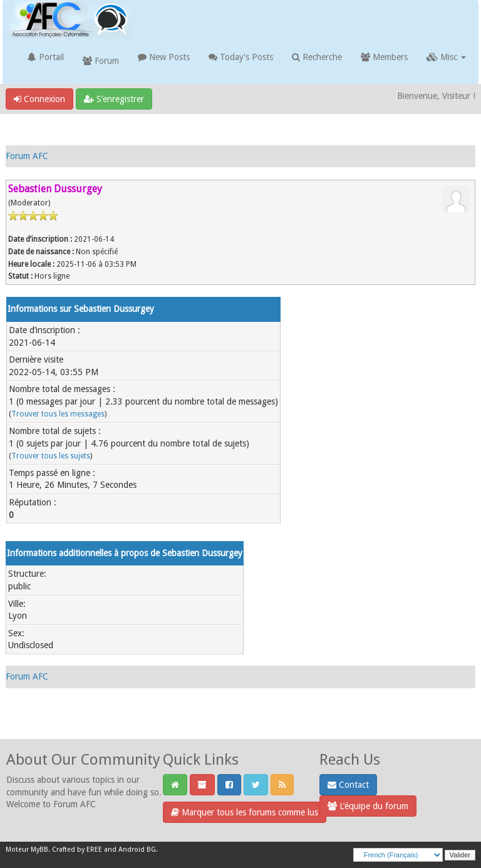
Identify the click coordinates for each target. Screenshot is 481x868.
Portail (46, 57)
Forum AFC (27, 156)
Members (384, 57)
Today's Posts (241, 57)
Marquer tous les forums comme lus (245, 812)
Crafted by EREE (77, 850)
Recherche (317, 57)
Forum (101, 61)
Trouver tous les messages (58, 414)
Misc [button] (446, 57)
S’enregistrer (114, 99)
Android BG (137, 850)
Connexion (39, 99)
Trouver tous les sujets (51, 456)
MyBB (39, 850)
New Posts (164, 57)
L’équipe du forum (368, 806)
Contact (348, 785)
